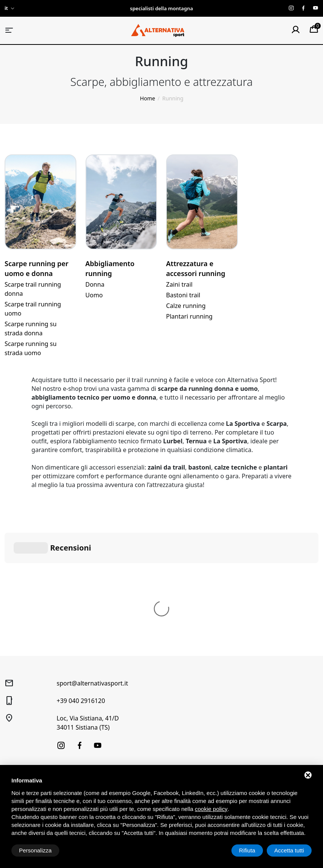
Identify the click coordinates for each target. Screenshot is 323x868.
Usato (12, 722)
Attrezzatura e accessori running (196, 268)
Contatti (88, 745)
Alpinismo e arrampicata (35, 699)
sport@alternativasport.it (92, 569)
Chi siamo (90, 677)
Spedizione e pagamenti (180, 708)
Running (15, 711)
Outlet (12, 734)
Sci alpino (16, 677)
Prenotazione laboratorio (109, 711)
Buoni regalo (93, 722)
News (84, 734)
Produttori (90, 756)
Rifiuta (247, 850)
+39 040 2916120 (81, 587)
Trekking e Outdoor (29, 688)
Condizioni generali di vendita (177, 681)
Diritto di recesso (171, 696)
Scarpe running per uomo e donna (36, 268)
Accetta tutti (289, 850)
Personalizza (35, 850)
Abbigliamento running (110, 268)
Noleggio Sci (93, 688)
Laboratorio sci (96, 699)
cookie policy (211, 809)
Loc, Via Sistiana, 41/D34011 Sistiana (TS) (88, 609)
